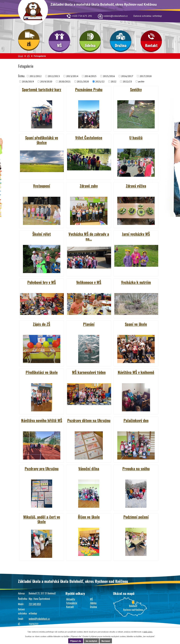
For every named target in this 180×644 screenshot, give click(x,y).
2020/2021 (65, 81)
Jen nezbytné (91, 641)
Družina (121, 45)
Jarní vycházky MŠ (136, 234)
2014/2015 (90, 76)
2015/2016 (109, 76)
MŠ (59, 45)
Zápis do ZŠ (42, 324)
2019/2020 (46, 81)
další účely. (148, 632)
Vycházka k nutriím (136, 282)
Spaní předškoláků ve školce (42, 140)
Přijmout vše (76, 641)
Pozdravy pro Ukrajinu (42, 469)
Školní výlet (42, 234)
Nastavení (106, 641)
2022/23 (127, 81)
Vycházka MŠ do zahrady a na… (89, 236)
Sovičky (136, 89)
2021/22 (100, 81)
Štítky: (21, 76)
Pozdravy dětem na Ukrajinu (89, 420)
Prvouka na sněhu (136, 469)
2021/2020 (83, 81)
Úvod (20, 56)
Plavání (89, 324)
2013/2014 (72, 76)
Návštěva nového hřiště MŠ (42, 420)
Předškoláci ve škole (42, 372)
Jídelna (90, 45)
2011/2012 (35, 76)
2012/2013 (54, 76)
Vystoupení (42, 186)
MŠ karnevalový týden (89, 372)
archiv (141, 81)
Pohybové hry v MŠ (42, 282)
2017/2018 (146, 76)
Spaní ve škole (136, 324)
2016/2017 (127, 76)
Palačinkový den (136, 420)
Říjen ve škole (89, 517)
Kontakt (151, 45)
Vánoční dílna (89, 469)
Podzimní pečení (136, 517)
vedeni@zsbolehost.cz (39, 619)
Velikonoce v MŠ (89, 282)
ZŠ (29, 44)
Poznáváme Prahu (89, 89)
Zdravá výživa (136, 186)
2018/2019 (28, 81)
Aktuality (71, 599)
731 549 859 (35, 604)
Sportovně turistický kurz (42, 89)
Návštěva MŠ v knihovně (136, 372)
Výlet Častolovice (89, 138)
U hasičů (136, 138)
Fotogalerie (72, 603)
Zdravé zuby (89, 186)
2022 (113, 81)
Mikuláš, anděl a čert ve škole (42, 519)
